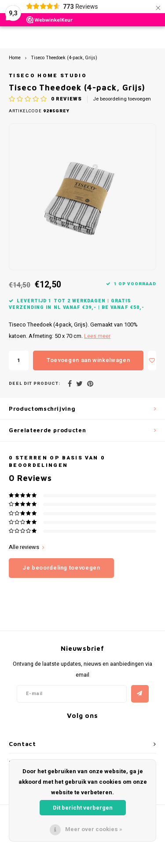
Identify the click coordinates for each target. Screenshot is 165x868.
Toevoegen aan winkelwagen (88, 360)
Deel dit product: (35, 384)
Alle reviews (27, 547)
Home (15, 58)
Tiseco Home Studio (48, 76)
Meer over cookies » (94, 829)
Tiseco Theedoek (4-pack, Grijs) (64, 58)
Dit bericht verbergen (83, 808)
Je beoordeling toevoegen (122, 99)
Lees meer (97, 336)
